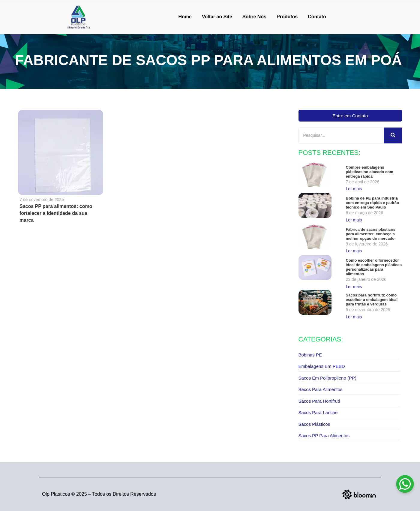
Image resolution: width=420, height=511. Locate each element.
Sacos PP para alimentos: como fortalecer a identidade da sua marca (56, 213)
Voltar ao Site (217, 17)
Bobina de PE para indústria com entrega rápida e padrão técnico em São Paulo (373, 203)
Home (185, 17)
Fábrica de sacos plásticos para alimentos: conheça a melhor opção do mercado (371, 234)
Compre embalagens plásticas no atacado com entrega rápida (370, 172)
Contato (317, 17)
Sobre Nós (254, 17)
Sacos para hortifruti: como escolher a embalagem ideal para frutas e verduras (372, 300)
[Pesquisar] (341, 135)
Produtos (287, 17)
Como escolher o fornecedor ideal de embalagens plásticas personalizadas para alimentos (374, 267)
